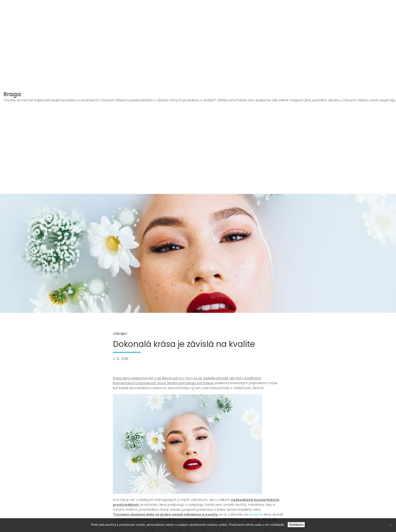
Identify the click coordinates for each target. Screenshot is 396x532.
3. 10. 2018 (120, 359)
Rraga (12, 94)
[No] (390, 525)
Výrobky (120, 334)
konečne (255, 514)
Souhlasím (296, 525)
